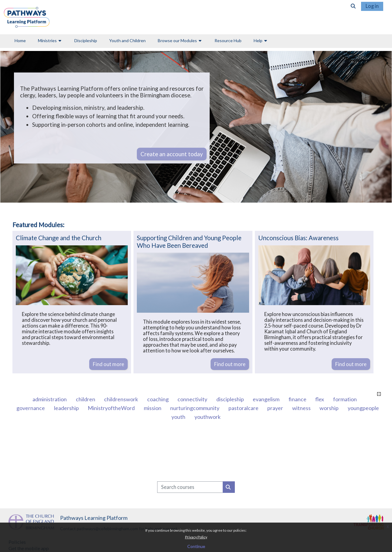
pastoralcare (244, 408)
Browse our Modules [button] (177, 40)
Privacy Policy (196, 537)
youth (179, 417)
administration (50, 399)
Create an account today (172, 154)
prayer (276, 408)
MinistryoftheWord (112, 408)
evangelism (267, 399)
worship (329, 408)
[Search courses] (190, 487)
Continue (196, 546)
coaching (158, 399)
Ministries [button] (47, 40)
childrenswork (122, 399)
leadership (67, 408)
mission (153, 408)
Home (20, 40)
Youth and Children (127, 40)
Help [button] (258, 40)
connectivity (193, 399)
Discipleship (86, 40)
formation (345, 399)
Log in (372, 6)
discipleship (231, 399)
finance (298, 399)
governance (31, 408)
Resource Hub (228, 40)
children (86, 399)
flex (320, 399)
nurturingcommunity (195, 408)
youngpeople (363, 408)
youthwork (208, 417)
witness (302, 408)
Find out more (108, 364)
